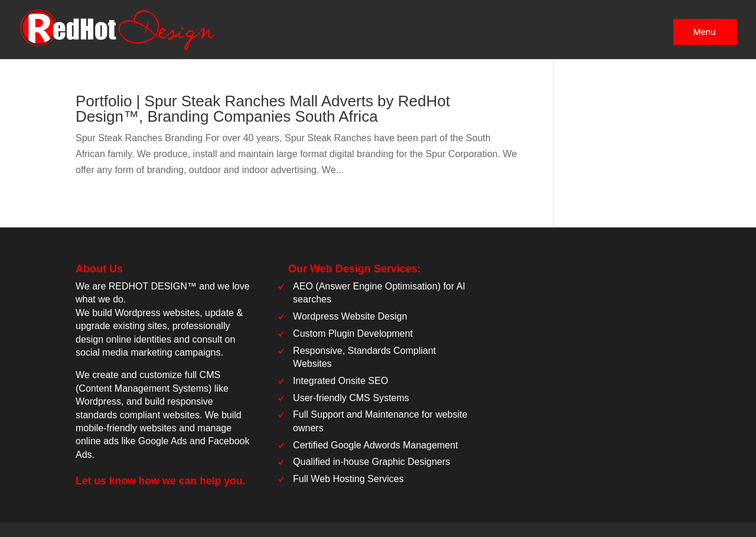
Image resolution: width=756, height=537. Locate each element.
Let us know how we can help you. (160, 481)
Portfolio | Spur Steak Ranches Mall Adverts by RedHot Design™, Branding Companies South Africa (263, 109)
